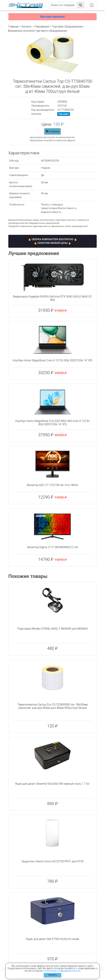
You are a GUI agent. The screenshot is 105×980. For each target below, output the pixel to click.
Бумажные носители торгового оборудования (38, 31)
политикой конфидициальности (62, 971)
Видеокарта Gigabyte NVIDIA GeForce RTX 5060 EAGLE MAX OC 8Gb (52, 298)
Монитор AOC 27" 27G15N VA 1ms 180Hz (53, 485)
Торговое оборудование (67, 27)
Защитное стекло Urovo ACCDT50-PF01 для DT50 (52, 861)
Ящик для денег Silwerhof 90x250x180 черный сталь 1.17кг (53, 784)
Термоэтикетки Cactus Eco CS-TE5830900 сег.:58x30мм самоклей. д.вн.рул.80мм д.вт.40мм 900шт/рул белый (52, 706)
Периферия (42, 27)
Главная (14, 27)
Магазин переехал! (52, 17)
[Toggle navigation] (92, 5)
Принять (53, 975)
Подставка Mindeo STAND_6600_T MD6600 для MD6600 (52, 629)
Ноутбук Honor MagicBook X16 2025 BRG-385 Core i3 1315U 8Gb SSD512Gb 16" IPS (52, 423)
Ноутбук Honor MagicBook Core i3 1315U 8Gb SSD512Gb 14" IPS (52, 360)
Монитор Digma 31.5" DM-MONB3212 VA (52, 547)
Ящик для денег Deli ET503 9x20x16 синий (52, 939)
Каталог (27, 27)
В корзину (53, 131)
